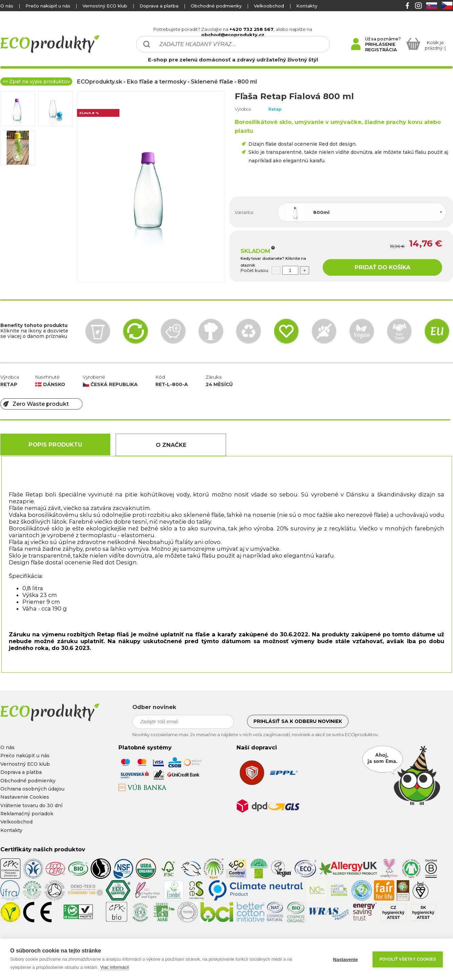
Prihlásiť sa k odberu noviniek (298, 721)
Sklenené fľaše (212, 81)
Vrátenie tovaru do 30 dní (31, 805)
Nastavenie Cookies (25, 797)
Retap (275, 109)
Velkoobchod (269, 6)
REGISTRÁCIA (381, 50)
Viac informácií (115, 967)
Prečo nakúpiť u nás (48, 6)
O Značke (171, 445)
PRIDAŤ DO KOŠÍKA (382, 267)
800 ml (247, 81)
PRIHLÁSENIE (380, 44)
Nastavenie (345, 959)
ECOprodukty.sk (99, 81)
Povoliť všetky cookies (408, 959)
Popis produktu (55, 444)
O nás (7, 6)
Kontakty (307, 6)
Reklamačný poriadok (27, 814)
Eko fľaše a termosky (156, 81)
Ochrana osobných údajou (32, 789)
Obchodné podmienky (216, 6)
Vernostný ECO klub (105, 6)
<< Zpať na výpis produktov (36, 81)
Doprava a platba (159, 6)
